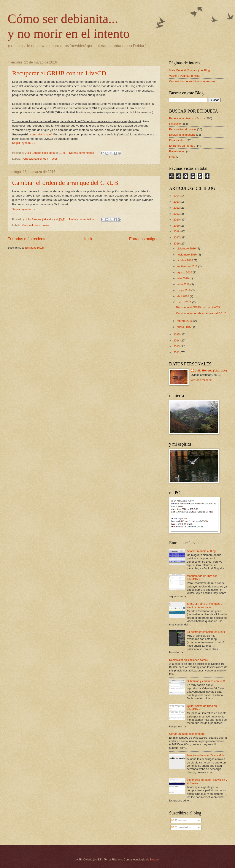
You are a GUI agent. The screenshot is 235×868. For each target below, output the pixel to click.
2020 (177, 220)
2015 (177, 334)
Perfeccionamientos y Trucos (40, 159)
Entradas (179, 820)
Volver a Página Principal (185, 76)
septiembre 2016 (187, 266)
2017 (177, 237)
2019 (177, 226)
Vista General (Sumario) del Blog (189, 70)
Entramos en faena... (182, 146)
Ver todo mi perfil (201, 380)
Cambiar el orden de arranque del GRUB (65, 183)
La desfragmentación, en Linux (206, 632)
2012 (177, 352)
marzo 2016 (184, 302)
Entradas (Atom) (35, 248)
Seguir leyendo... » (24, 143)
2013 (177, 346)
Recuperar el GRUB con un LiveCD (59, 73)
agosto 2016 (185, 272)
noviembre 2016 (187, 255)
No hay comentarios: (82, 153)
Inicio (89, 239)
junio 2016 (183, 284)
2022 (177, 208)
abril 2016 (183, 296)
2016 (177, 244)
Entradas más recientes (28, 239)
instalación (176, 124)
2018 (177, 231)
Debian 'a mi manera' (182, 135)
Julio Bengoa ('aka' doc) (211, 371)
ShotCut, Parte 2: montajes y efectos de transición (205, 605)
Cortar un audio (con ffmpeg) (187, 734)
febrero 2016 (185, 321)
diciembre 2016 (187, 248)
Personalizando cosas (35, 225)
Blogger (155, 859)
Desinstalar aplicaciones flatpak (189, 660)
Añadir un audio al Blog (201, 551)
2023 (177, 202)
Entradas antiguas (145, 239)
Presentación (177, 151)
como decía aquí (41, 134)
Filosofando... (177, 140)
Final (172, 157)
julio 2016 (183, 278)
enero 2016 (184, 327)
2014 (177, 340)
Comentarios (181, 827)
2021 (177, 214)
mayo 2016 (184, 290)
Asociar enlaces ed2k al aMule (206, 755)
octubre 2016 (185, 260)
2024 (177, 196)
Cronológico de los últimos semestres (192, 81)
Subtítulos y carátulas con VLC (206, 681)
